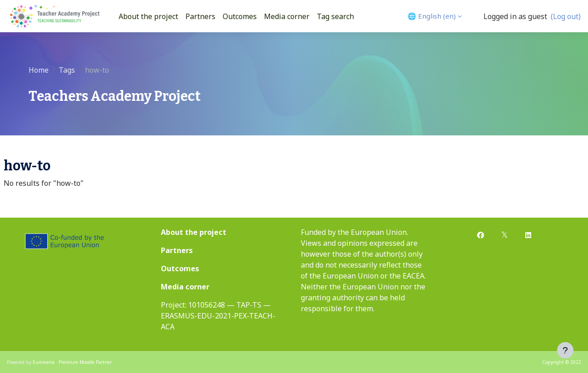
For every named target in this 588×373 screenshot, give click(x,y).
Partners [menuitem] (200, 16)
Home (39, 70)
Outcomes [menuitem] (240, 16)
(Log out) (566, 16)
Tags (67, 70)
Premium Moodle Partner (85, 362)
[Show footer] (565, 350)
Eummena (44, 362)
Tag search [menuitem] (335, 16)
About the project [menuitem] (148, 16)
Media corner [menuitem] (287, 16)
